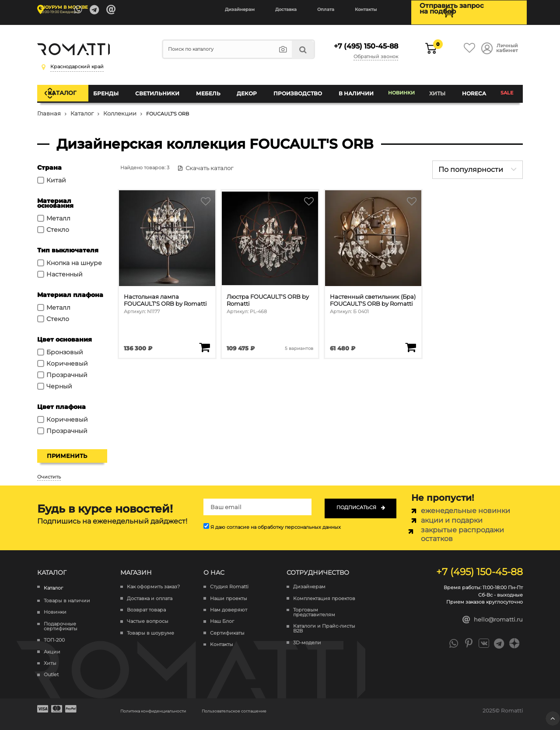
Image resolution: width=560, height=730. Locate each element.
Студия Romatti (229, 580)
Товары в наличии (67, 594)
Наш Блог (222, 614)
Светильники (164, 89)
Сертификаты (227, 626)
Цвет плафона (61, 400)
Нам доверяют (229, 603)
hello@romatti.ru (493, 613)
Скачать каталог (201, 161)
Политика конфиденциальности (165, 704)
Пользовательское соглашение (268, 704)
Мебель (213, 89)
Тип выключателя (68, 243)
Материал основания (55, 196)
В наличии (354, 89)
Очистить (49, 470)
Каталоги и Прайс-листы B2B (324, 622)
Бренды (115, 89)
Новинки (401, 89)
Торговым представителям (314, 605)
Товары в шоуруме (150, 626)
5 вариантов (299, 337)
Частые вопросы (148, 614)
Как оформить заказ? (153, 580)
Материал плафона (70, 288)
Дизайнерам (240, 9)
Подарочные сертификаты (61, 619)
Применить (67, 449)
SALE (506, 89)
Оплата (326, 9)
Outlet (51, 668)
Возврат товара (146, 603)
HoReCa (473, 89)
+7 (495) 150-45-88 (363, 43)
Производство (298, 89)
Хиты (439, 89)
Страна (49, 161)
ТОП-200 (54, 633)
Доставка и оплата (150, 592)
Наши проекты (229, 592)
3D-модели (307, 636)
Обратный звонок (377, 52)
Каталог (71, 89)
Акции (52, 645)
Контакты (366, 9)
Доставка (286, 9)
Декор (249, 89)
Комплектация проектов (324, 592)
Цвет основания (65, 332)
